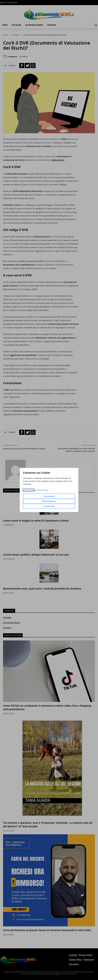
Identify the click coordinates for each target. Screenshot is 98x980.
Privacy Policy (42, 490)
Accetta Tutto (49, 506)
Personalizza (49, 496)
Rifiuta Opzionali (49, 501)
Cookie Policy (29, 490)
